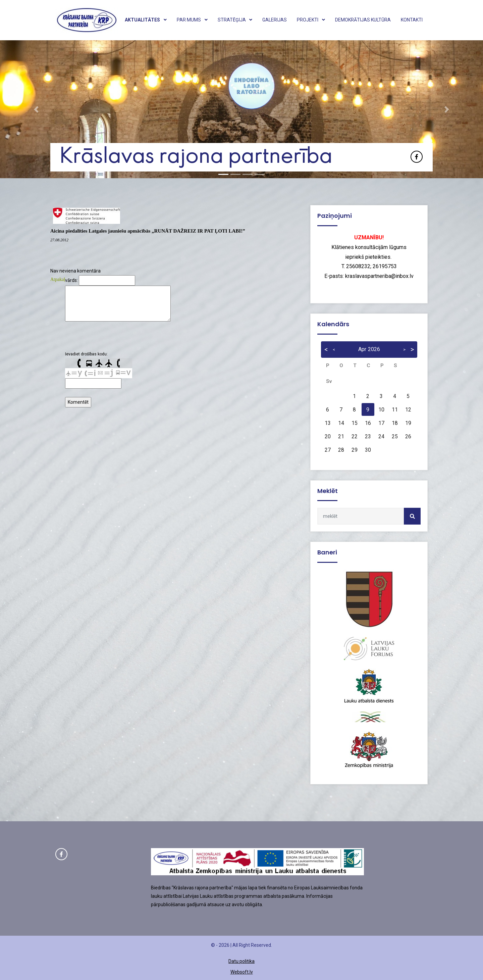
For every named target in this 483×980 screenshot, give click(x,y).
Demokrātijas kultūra (363, 20)
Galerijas (275, 20)
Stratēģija (235, 20)
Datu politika (241, 961)
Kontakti (412, 20)
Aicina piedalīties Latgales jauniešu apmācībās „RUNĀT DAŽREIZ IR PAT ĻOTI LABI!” (148, 231)
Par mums (192, 20)
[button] (36, 109)
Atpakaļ (58, 279)
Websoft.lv (242, 972)
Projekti (311, 20)
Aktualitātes (146, 20)
